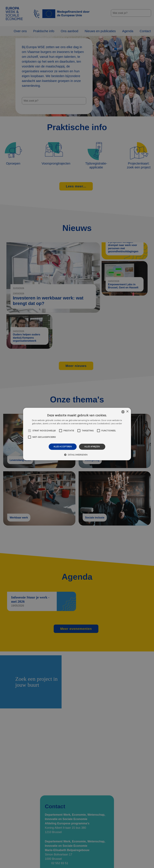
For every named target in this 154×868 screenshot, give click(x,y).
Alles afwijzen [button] (92, 447)
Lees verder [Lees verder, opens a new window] (116, 424)
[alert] (77, 434)
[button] (77, 455)
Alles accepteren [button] (63, 447)
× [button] (127, 412)
